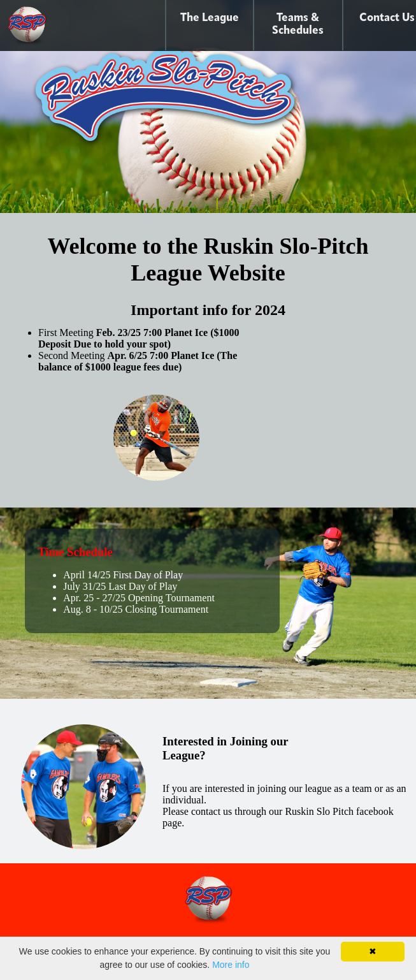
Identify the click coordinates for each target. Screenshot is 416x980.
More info (231, 965)
